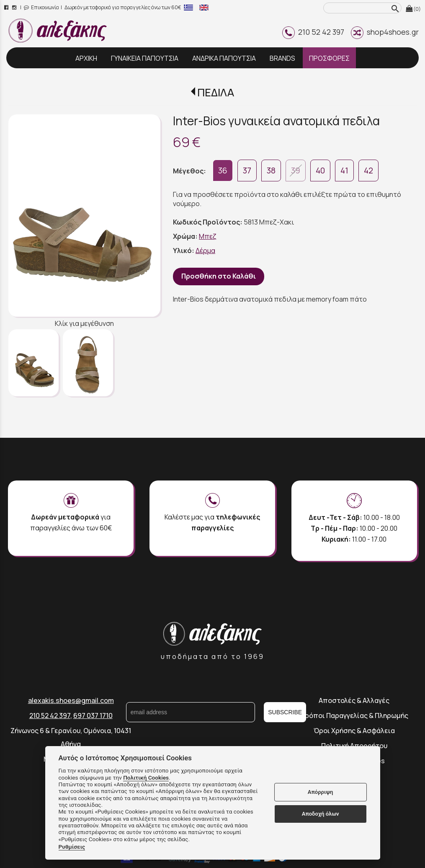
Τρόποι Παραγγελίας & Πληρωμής (354, 716)
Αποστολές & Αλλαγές (354, 700)
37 (247, 170)
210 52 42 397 (313, 32)
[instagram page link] (15, 7)
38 (271, 170)
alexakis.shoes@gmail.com (71, 700)
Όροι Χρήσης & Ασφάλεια (354, 731)
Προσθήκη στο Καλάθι (219, 276)
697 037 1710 (93, 716)
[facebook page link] (7, 7)
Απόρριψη (321, 792)
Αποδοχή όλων (321, 814)
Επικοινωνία (41, 7)
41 (344, 170)
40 (320, 170)
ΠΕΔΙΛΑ (216, 92)
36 (223, 170)
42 (368, 170)
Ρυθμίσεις (72, 847)
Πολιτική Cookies (146, 778)
